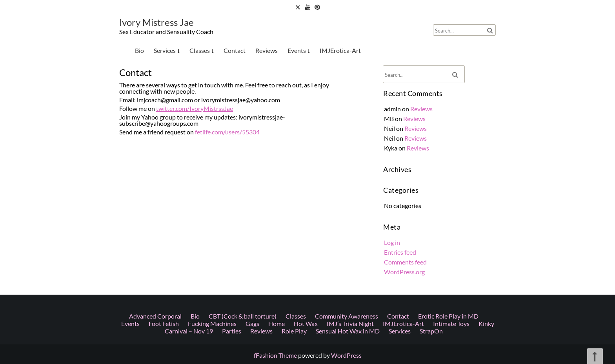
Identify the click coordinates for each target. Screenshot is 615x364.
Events (297, 51)
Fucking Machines (212, 206)
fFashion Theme (275, 355)
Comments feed (407, 257)
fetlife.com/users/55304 (228, 130)
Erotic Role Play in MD (448, 198)
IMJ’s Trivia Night (350, 206)
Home (277, 206)
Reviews (267, 51)
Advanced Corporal (155, 198)
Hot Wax (306, 206)
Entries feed (402, 248)
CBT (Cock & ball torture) (243, 198)
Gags (252, 206)
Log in (394, 239)
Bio (139, 51)
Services (165, 51)
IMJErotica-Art (340, 51)
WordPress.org (406, 266)
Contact (235, 51)
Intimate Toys (451, 206)
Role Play (294, 213)
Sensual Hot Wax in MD (348, 213)
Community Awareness (347, 198)
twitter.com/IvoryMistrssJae (199, 108)
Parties (232, 213)
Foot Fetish (164, 206)
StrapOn (431, 213)
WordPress (346, 355)
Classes (200, 51)
